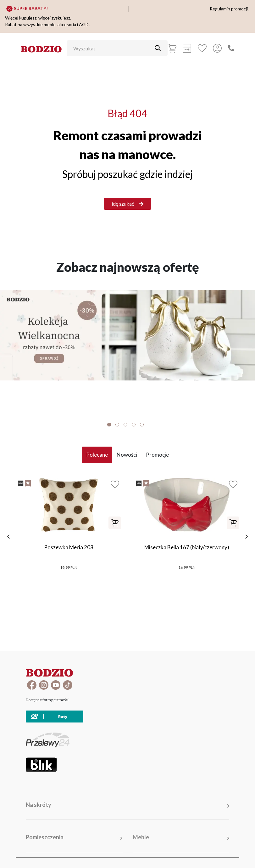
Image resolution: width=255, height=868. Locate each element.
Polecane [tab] (97, 455)
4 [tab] (134, 425)
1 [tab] (109, 425)
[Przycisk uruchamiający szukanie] (158, 48)
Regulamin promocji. (229, 9)
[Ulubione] (202, 48)
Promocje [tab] (157, 455)
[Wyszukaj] (112, 48)
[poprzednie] (8, 537)
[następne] (247, 537)
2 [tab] (117, 425)
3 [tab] (125, 425)
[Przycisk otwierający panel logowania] (217, 48)
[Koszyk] (172, 48)
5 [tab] (142, 425)
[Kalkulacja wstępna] (187, 48)
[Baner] (127, 335)
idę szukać (127, 204)
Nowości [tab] (127, 455)
